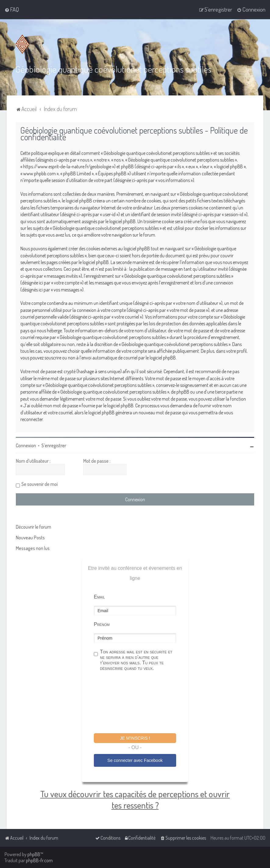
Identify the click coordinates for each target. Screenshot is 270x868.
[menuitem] (12, 9)
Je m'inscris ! (135, 738)
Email (99, 597)
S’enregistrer (54, 445)
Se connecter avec (135, 760)
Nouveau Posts (30, 538)
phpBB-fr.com (39, 860)
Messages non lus (33, 548)
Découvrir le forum (34, 527)
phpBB (34, 854)
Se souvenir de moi (39, 484)
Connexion (26, 445)
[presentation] (140, 703)
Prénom (102, 624)
